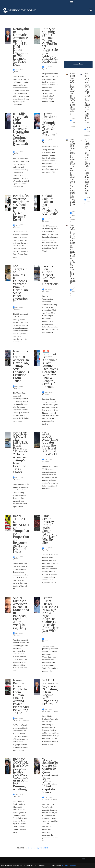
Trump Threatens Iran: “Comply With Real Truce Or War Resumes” (50, 124)
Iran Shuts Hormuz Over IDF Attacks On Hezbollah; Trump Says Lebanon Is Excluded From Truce (21, 366)
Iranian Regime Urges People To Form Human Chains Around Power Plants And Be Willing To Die (21, 697)
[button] (72, 2)
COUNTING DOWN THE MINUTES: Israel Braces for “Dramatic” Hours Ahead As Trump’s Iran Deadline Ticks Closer (21, 453)
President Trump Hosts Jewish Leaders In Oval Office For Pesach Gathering (73, 94)
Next (46, 848)
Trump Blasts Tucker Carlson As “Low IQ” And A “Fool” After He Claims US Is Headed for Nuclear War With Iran (50, 616)
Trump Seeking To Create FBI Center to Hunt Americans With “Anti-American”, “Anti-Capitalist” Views (50, 776)
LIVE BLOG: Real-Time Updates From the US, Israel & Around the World (50, 444)
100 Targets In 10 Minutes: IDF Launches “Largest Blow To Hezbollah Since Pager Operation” (20, 284)
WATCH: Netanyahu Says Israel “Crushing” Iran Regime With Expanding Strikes (50, 692)
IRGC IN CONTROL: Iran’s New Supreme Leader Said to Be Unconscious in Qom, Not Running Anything (21, 775)
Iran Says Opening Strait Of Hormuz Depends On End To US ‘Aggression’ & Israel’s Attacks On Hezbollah (50, 45)
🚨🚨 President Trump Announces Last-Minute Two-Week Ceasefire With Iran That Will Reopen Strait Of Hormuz (50, 369)
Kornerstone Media (69, 865)
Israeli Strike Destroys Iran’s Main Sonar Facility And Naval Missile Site (50, 530)
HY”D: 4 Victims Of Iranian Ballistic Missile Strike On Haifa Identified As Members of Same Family (87, 166)
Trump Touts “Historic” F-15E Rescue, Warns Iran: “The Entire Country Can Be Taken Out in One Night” (73, 254)
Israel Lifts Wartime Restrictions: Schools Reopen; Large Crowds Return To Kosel (21, 208)
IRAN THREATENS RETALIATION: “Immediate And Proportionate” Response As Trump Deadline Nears (21, 534)
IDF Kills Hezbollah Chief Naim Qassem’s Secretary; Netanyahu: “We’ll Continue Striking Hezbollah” (21, 130)
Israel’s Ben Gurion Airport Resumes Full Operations (50, 275)
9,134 (39, 848)
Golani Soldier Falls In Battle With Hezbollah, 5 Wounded (50, 205)
